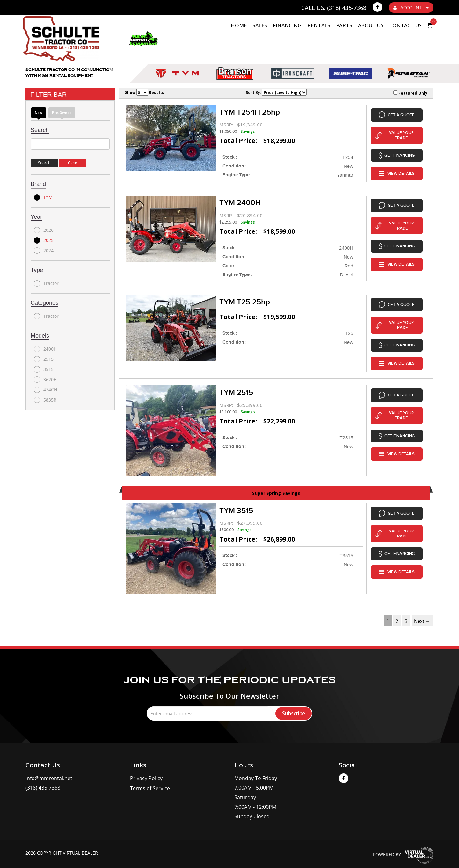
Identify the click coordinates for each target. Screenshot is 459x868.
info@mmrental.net (49, 770)
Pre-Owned (62, 113)
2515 (44, 359)
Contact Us (405, 25)
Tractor (46, 283)
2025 (44, 240)
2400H (45, 349)
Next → (422, 613)
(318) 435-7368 (43, 780)
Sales (260, 25)
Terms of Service (150, 780)
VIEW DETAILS (397, 166)
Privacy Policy (146, 770)
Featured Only (410, 93)
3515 (44, 369)
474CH (45, 390)
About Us (371, 25)
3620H (45, 380)
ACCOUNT (411, 7)
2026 (44, 230)
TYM (43, 197)
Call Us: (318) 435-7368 (334, 8)
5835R (45, 400)
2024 (44, 251)
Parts (344, 25)
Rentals (319, 25)
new (39, 113)
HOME (239, 25)
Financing (287, 25)
